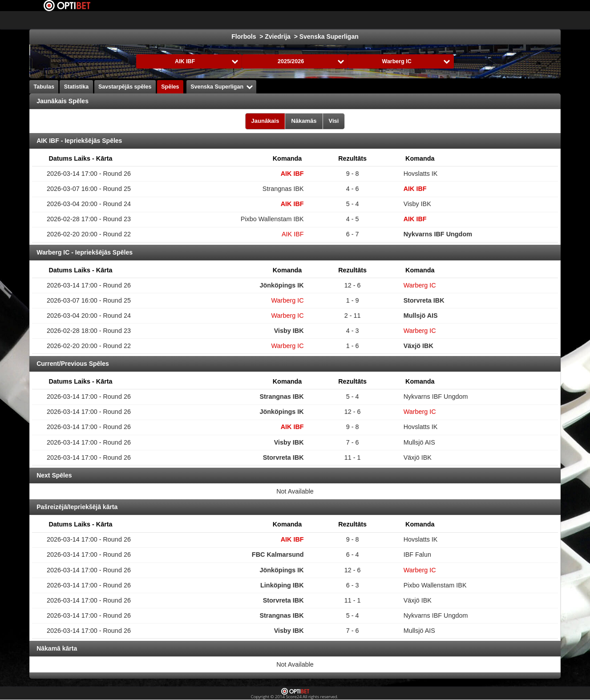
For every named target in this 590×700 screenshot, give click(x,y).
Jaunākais (265, 121)
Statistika (77, 87)
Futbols (177, 20)
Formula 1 (295, 20)
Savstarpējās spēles (125, 87)
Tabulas (44, 87)
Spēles (170, 87)
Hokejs (212, 20)
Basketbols (251, 20)
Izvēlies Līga (124, 20)
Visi (334, 121)
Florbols (425, 20)
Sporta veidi (503, 20)
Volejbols (387, 20)
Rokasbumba (341, 20)
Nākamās (304, 121)
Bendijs (462, 20)
